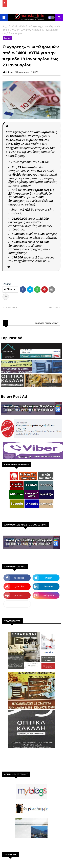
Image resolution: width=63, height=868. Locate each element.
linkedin (48, 586)
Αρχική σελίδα (10, 26)
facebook (19, 578)
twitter (48, 578)
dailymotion (17, 604)
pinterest (19, 595)
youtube (19, 586)
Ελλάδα (24, 26)
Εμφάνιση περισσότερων (47, 323)
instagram (48, 595)
